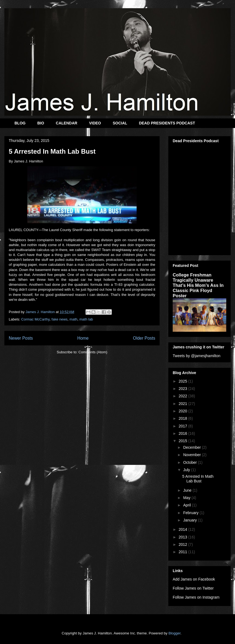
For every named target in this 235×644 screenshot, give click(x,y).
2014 (183, 529)
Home (83, 338)
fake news (60, 319)
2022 (183, 396)
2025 (183, 381)
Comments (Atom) (93, 352)
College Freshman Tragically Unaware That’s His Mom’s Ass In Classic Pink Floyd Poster (198, 285)
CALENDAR (67, 123)
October (190, 462)
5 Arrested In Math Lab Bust (52, 151)
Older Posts (144, 338)
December (192, 447)
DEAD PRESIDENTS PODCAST (167, 123)
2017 (183, 426)
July (187, 470)
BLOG (20, 123)
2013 (183, 537)
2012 (183, 544)
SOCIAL (120, 123)
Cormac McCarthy (36, 319)
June (188, 490)
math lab (86, 319)
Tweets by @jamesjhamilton (197, 356)
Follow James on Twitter (193, 588)
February (191, 513)
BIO (41, 123)
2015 (183, 441)
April (187, 505)
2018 (183, 418)
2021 (183, 404)
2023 (183, 389)
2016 (183, 433)
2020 (183, 411)
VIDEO (95, 123)
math (73, 319)
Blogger (174, 633)
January (190, 520)
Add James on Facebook (194, 579)
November (192, 455)
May (187, 498)
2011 (183, 552)
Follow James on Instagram (196, 597)
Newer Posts (21, 338)
